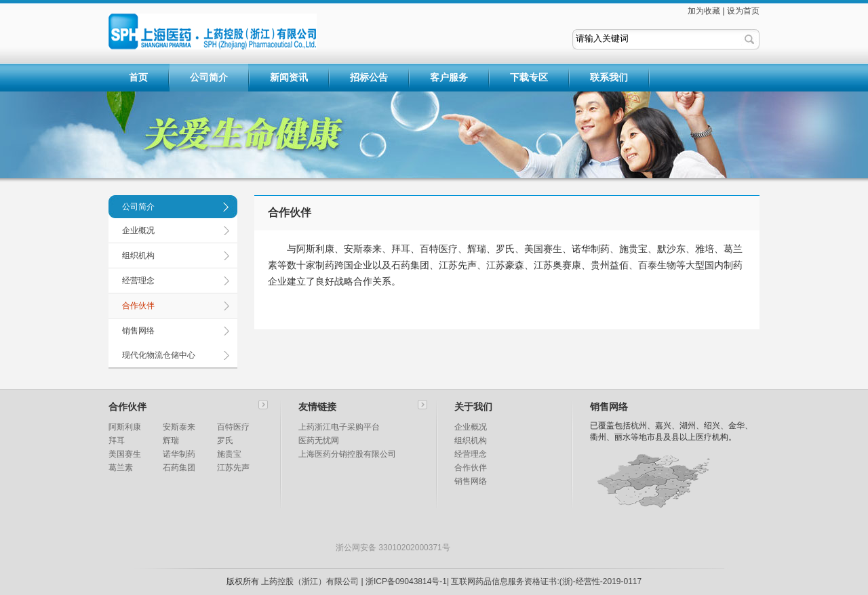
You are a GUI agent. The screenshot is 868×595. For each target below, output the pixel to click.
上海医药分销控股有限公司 (347, 454)
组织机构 (138, 255)
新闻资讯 (289, 77)
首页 (138, 77)
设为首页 (743, 11)
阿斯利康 (125, 427)
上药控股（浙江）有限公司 (310, 581)
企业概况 (138, 230)
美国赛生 (125, 454)
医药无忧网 (319, 440)
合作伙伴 (138, 306)
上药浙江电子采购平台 (339, 427)
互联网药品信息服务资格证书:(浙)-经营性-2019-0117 (546, 581)
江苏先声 (233, 468)
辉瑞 (171, 440)
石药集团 (179, 468)
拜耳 (117, 440)
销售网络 (138, 331)
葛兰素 (121, 468)
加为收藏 (704, 11)
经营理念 (138, 281)
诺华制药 (179, 454)
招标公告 (369, 77)
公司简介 (209, 77)
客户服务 (449, 77)
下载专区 (529, 77)
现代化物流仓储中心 (159, 355)
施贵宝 (229, 454)
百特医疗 (233, 427)
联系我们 (609, 77)
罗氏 (225, 440)
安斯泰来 (179, 427)
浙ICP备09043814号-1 (406, 581)
